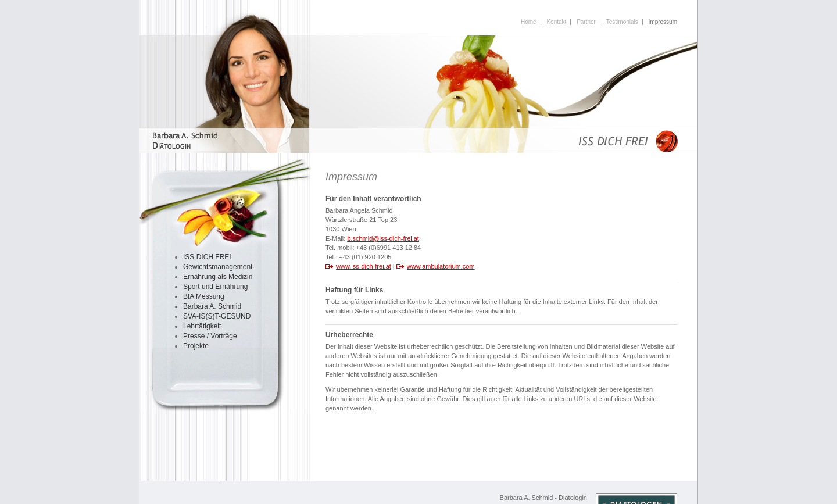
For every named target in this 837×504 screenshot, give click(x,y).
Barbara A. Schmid (212, 306)
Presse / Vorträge (210, 336)
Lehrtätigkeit (202, 326)
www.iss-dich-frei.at (364, 266)
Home (529, 22)
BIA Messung (204, 296)
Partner (586, 22)
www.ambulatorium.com (441, 266)
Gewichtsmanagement (218, 267)
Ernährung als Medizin (218, 277)
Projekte (196, 346)
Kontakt (556, 22)
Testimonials (622, 22)
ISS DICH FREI (207, 257)
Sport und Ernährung (215, 287)
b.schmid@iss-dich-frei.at (383, 238)
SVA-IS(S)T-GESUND (217, 316)
